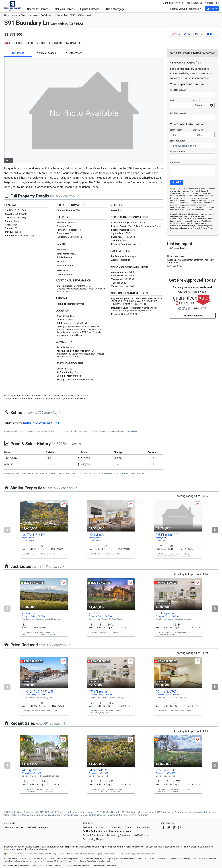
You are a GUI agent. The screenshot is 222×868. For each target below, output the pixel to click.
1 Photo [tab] (18, 53)
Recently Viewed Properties (185, 9)
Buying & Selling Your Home (177, 3)
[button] (212, 9)
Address (178, 90)
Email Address (178, 141)
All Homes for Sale (14, 827)
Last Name (199, 130)
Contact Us (102, 827)
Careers (209, 3)
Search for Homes (39, 9)
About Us (198, 3)
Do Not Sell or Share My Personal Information (107, 831)
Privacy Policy (144, 827)
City (173, 101)
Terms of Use (198, 228)
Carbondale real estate (75, 815)
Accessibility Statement (119, 835)
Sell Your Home (65, 9)
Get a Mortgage (116, 9)
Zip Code (178, 113)
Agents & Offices (90, 9)
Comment (175, 162)
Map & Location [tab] (46, 53)
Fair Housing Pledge (93, 839)
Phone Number (178, 152)
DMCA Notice (141, 835)
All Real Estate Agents (38, 827)
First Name (176, 130)
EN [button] (218, 3)
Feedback (87, 828)
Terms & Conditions (93, 835)
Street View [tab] (74, 53)
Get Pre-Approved (192, 316)
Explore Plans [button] (157, 854)
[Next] (215, 530)
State (196, 101)
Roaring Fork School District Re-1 (41, 423)
